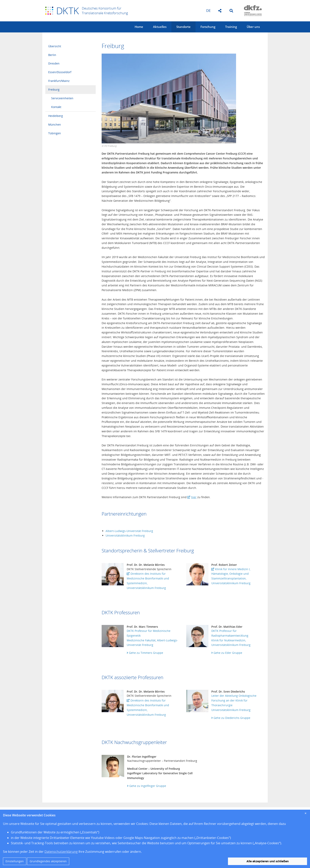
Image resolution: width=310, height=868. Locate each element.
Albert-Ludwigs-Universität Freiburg (129, 531)
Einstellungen (15, 861)
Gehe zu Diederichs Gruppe (231, 718)
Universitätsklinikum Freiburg (125, 535)
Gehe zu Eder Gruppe (227, 653)
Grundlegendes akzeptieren (48, 861)
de (208, 10)
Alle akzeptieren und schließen (268, 861)
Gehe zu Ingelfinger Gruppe (147, 786)
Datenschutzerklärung (61, 852)
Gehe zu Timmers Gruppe (145, 653)
